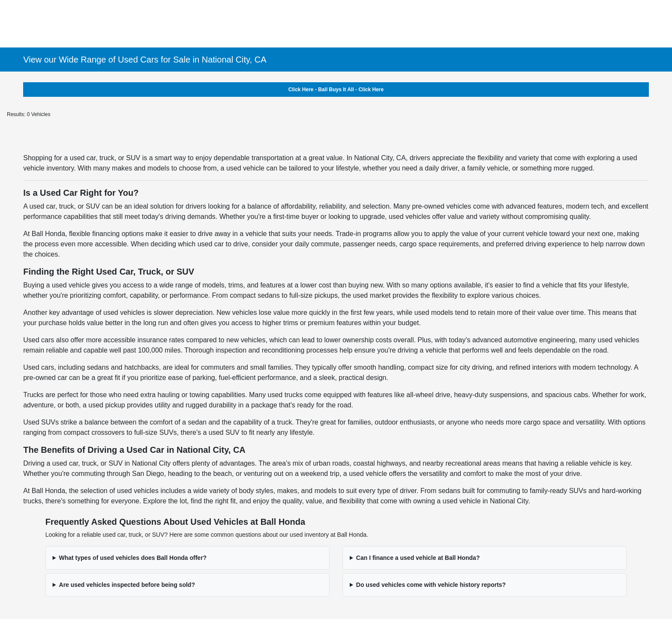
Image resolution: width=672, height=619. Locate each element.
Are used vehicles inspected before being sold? (127, 585)
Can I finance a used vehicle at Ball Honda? (418, 558)
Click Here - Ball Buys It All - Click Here (336, 90)
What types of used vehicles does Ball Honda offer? (133, 558)
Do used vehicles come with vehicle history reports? (431, 585)
